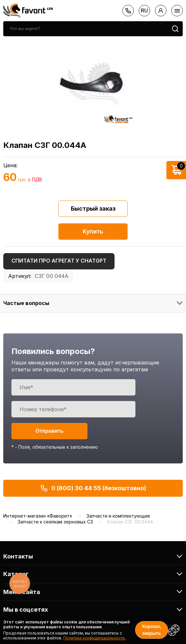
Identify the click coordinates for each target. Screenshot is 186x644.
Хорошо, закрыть (152, 630)
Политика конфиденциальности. (94, 638)
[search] (85, 29)
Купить (93, 232)
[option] (93, 84)
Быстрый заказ (93, 209)
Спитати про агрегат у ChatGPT (59, 261)
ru (144, 10)
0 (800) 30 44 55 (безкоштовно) (93, 488)
